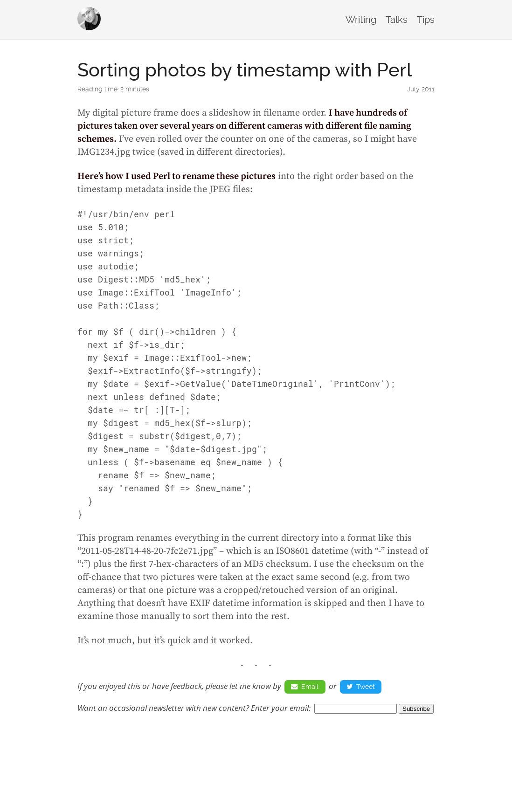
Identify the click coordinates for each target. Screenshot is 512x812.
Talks (397, 20)
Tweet (361, 687)
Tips (426, 20)
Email (305, 687)
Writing (361, 20)
